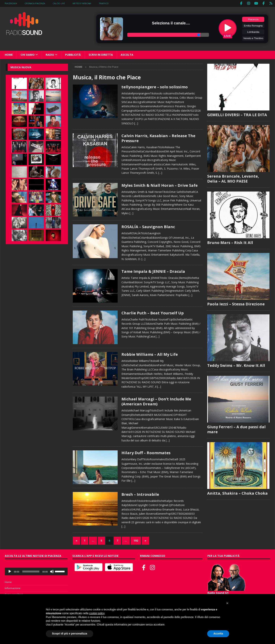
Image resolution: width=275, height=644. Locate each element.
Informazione (13, 588)
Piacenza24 (11, 3)
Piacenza (253, 19)
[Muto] (52, 571)
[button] (227, 603)
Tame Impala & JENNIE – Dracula (153, 271)
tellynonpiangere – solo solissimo (155, 87)
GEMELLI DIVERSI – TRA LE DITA (237, 114)
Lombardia (253, 32)
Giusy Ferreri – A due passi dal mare (236, 429)
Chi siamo (28, 54)
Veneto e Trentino (253, 38)
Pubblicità (73, 54)
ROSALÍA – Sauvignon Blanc (148, 227)
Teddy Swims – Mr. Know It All (236, 365)
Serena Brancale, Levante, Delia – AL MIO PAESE (233, 178)
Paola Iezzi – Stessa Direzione (236, 304)
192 (136, 540)
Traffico (104, 3)
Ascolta (127, 54)
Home (9, 54)
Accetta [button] (218, 634)
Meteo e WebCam (82, 3)
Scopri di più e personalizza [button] (70, 634)
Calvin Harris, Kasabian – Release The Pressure (158, 138)
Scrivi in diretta (101, 54)
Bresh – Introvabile (140, 494)
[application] (36, 571)
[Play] (10, 571)
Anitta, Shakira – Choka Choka (237, 493)
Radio (50, 54)
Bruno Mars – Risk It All (230, 242)
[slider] (31, 571)
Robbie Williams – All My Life (150, 354)
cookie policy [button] (97, 613)
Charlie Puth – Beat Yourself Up (153, 313)
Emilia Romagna (253, 25)
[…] (136, 123)
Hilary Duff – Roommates (146, 453)
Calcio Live (59, 3)
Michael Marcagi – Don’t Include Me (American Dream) (156, 401)
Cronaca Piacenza (35, 3)
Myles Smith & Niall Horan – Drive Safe (160, 185)
